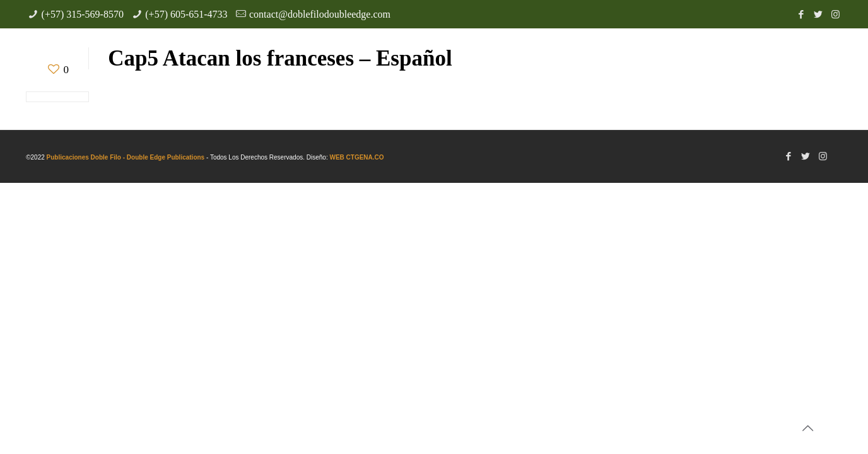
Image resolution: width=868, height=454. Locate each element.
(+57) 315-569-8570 (83, 14)
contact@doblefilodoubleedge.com (320, 14)
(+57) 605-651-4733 (186, 14)
